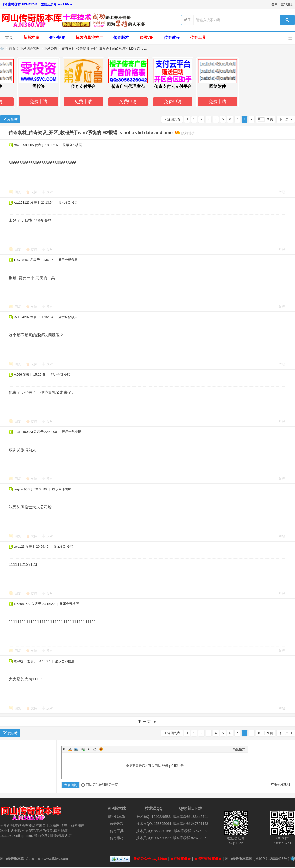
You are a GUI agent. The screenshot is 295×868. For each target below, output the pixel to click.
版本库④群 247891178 (191, 824)
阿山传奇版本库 (2, 49)
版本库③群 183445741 (191, 817)
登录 (275, 4)
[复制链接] (188, 133)
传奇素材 (117, 838)
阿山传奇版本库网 (239, 859)
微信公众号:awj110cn (56, 4)
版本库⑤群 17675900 (191, 831)
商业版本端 (117, 817)
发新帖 (13, 119)
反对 (50, 192)
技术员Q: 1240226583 (154, 817)
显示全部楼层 (72, 145)
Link (83, 749)
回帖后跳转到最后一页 (100, 785)
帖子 (188, 20)
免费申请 (41, 102)
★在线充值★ (181, 859)
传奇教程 (172, 38)
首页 (9, 38)
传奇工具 (198, 38)
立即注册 (287, 4)
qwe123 (19, 546)
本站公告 (51, 49)
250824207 (22, 317)
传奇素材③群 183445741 (20, 4)
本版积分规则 (280, 784)
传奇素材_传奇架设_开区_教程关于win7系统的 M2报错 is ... (104, 49)
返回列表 (174, 119)
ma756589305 (24, 145)
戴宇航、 (20, 661)
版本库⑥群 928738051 (191, 838)
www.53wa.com (56, 859)
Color (70, 749)
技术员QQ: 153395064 (154, 824)
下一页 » (148, 722)
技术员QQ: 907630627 (154, 838)
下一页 (284, 119)
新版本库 (31, 38)
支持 (34, 192)
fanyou (18, 489)
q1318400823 (23, 432)
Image (76, 749)
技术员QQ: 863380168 (154, 831)
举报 (282, 192)
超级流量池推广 (89, 38)
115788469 (22, 260)
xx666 (18, 374)
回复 (18, 192)
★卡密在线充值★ (208, 859)
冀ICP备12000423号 (271, 859)
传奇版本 (121, 38)
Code (95, 749)
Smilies (101, 749)
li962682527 (22, 604)
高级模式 (239, 749)
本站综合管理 (30, 49)
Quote (89, 749)
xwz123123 (22, 202)
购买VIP (147, 38)
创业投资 (57, 38)
